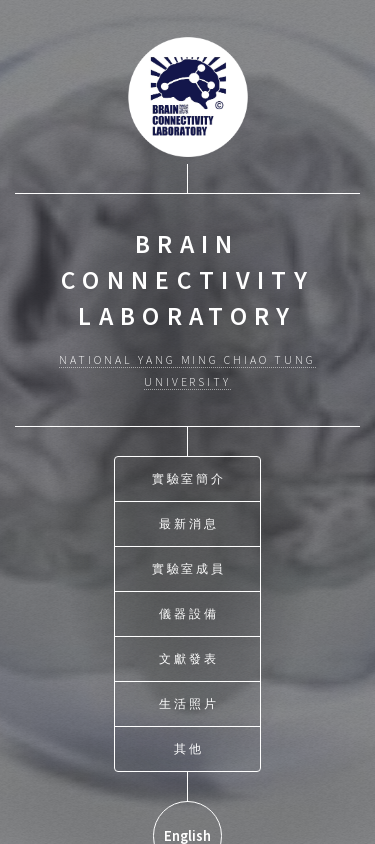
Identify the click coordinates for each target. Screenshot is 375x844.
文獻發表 (189, 657)
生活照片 (189, 702)
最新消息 (189, 522)
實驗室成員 (189, 567)
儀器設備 (189, 612)
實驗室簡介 (189, 477)
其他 (189, 747)
